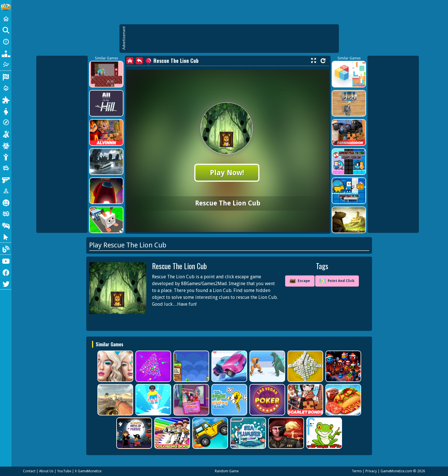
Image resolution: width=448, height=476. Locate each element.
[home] (130, 61)
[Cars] (6, 168)
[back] (139, 61)
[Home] (6, 19)
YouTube (64, 471)
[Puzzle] (6, 99)
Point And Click (337, 281)
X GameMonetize (88, 471)
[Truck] (6, 214)
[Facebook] (6, 272)
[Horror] (6, 202)
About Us (46, 471)
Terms (357, 471)
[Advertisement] (232, 39)
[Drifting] (6, 225)
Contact (29, 471)
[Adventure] (6, 122)
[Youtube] (6, 261)
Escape (300, 281)
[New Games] (6, 42)
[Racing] (6, 77)
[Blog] (6, 249)
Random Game (227, 471)
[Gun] (6, 179)
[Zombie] (6, 145)
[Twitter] (6, 283)
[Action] (6, 88)
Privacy (371, 471)
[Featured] (6, 65)
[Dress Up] (6, 111)
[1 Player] (6, 191)
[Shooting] (6, 134)
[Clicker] (6, 237)
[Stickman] (6, 157)
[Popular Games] (6, 53)
